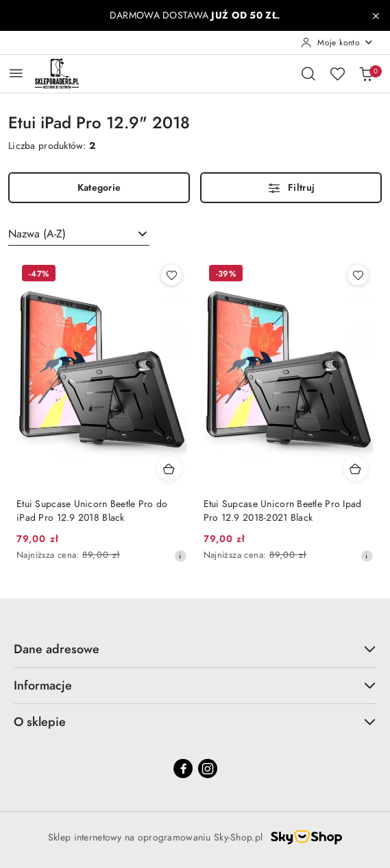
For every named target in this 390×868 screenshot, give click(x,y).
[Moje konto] (337, 43)
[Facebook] (183, 769)
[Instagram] (208, 769)
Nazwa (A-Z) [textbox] (37, 234)
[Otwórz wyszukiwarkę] (308, 73)
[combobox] (79, 234)
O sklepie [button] (195, 722)
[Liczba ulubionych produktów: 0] (337, 73)
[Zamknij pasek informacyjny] (376, 16)
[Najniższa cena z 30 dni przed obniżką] (180, 556)
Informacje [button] (195, 685)
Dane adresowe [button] (195, 649)
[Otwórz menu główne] (16, 73)
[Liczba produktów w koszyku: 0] (366, 73)
